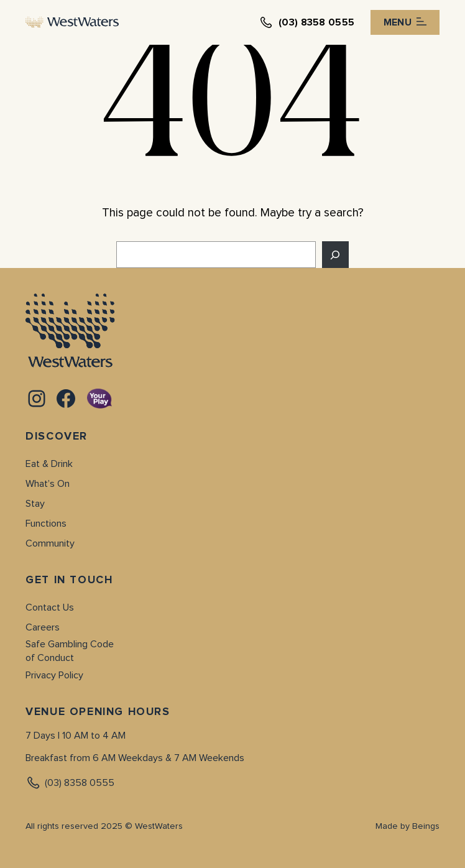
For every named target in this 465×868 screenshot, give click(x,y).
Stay (35, 504)
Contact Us (50, 607)
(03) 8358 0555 (70, 783)
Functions (46, 524)
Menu (405, 22)
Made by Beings (407, 826)
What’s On (48, 484)
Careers (43, 627)
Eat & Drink (49, 464)
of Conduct (50, 658)
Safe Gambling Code (70, 644)
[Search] (335, 255)
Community (50, 543)
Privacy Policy (54, 675)
